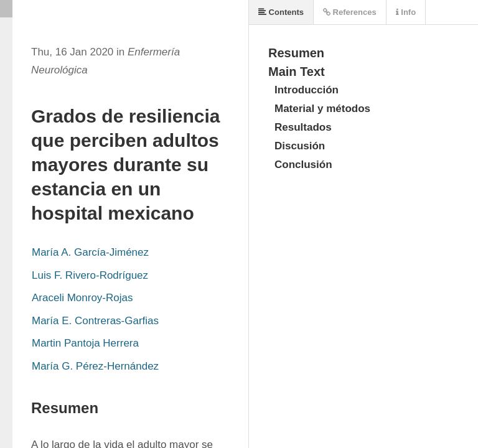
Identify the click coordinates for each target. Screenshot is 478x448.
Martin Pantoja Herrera (85, 343)
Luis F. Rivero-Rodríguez (90, 275)
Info (406, 12)
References (350, 12)
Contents (281, 12)
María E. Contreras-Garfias (95, 321)
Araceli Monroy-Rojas (82, 298)
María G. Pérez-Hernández (95, 366)
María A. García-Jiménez (90, 252)
